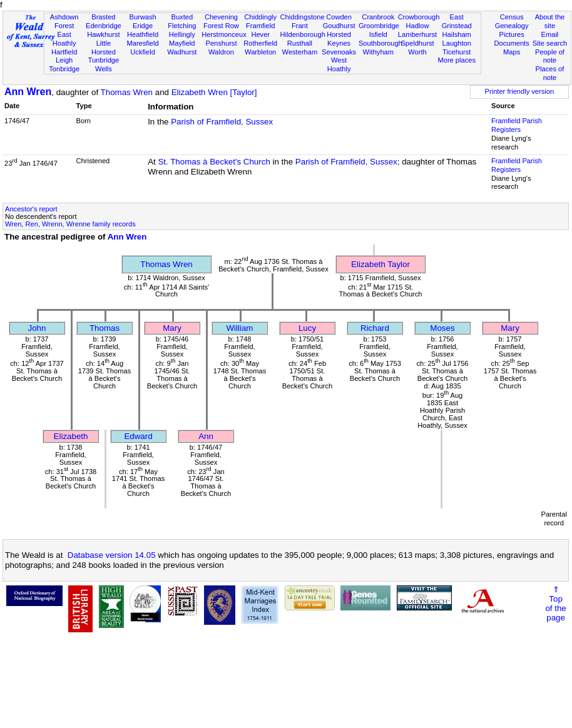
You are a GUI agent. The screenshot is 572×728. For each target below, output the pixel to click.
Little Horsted (104, 48)
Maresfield (142, 43)
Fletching (182, 26)
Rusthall (300, 43)
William (240, 328)
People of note (550, 56)
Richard (375, 328)
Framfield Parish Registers (517, 125)
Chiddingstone (303, 17)
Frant (300, 26)
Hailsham (457, 34)
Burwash (142, 17)
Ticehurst (457, 52)
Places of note (550, 73)
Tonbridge (64, 69)
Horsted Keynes (339, 39)
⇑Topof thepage (555, 604)
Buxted (182, 17)
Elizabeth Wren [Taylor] (214, 92)
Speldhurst (417, 43)
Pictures (512, 34)
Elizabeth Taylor (380, 264)
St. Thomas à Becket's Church (214, 162)
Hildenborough (303, 34)
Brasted (103, 17)
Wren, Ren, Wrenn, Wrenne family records (70, 224)
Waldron (221, 52)
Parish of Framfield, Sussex (222, 122)
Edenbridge (104, 26)
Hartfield (64, 52)
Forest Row (221, 26)
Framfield (260, 26)
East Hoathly (64, 39)
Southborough (380, 43)
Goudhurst (339, 26)
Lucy (307, 328)
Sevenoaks (339, 52)
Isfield (378, 34)
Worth (417, 52)
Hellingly (182, 34)
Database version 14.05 (112, 555)
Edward (138, 436)
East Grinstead (457, 21)
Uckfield (143, 52)
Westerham (300, 52)
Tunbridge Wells (104, 64)
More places (457, 60)
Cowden (339, 17)
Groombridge (379, 26)
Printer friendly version (520, 91)
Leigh (64, 60)
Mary (172, 328)
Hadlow (417, 26)
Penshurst (221, 43)
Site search (550, 43)
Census (512, 17)
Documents (512, 43)
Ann (206, 436)
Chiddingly (260, 17)
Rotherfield (260, 43)
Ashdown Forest (64, 21)
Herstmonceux (224, 34)
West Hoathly (339, 64)
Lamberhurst (417, 34)
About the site (550, 21)
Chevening (221, 17)
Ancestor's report (31, 209)
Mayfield (182, 43)
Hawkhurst (103, 34)
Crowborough (419, 17)
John (37, 328)
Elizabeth (71, 436)
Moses (442, 328)
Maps (512, 52)
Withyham (378, 52)
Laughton (457, 43)
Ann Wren (28, 92)
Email (550, 34)
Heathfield (143, 34)
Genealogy (512, 26)
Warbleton (260, 52)
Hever (260, 34)
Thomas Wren (127, 92)
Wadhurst (182, 52)
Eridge (143, 26)
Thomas (105, 328)
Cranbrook (378, 17)
